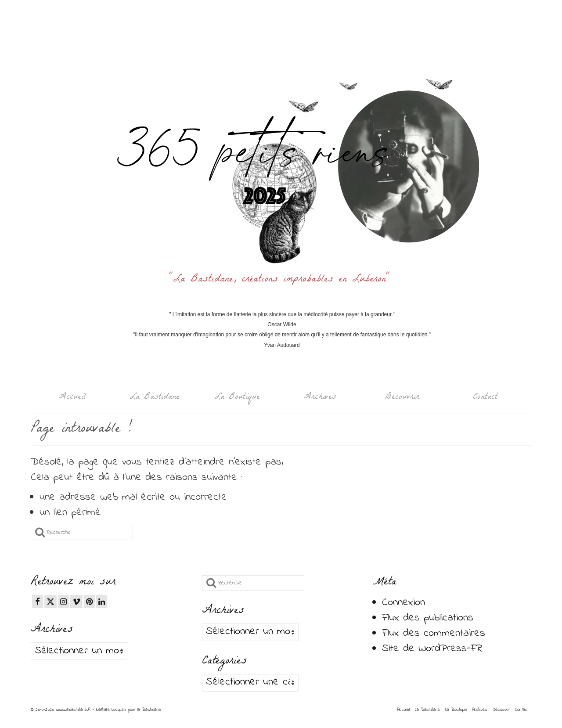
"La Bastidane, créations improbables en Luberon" (282, 280)
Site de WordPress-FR (432, 649)
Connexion (403, 603)
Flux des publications (428, 618)
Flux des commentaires (434, 633)
